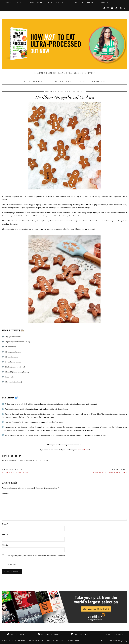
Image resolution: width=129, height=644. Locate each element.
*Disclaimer (73, 641)
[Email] (121, 8)
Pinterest (81, 634)
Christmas (11, 461)
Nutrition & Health (35, 82)
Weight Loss (98, 82)
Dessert (31, 461)
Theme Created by (114, 641)
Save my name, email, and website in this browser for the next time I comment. (36, 556)
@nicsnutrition (83, 450)
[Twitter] (104, 8)
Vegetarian (42, 461)
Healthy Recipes (58, 3)
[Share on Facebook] (16, 456)
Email (5, 534)
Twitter (16, 634)
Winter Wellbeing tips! (15, 471)
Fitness (81, 82)
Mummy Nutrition (83, 3)
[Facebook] (117, 8)
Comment (6, 493)
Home (8, 3)
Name (5, 524)
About (20, 3)
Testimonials (36, 641)
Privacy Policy (55, 641)
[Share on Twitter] (20, 456)
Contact (103, 3)
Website (5, 545)
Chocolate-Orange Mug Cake (110, 471)
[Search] (125, 8)
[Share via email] (12, 456)
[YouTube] (112, 8)
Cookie (21, 461)
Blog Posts (36, 3)
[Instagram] (108, 8)
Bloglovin (113, 634)
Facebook (48, 634)
